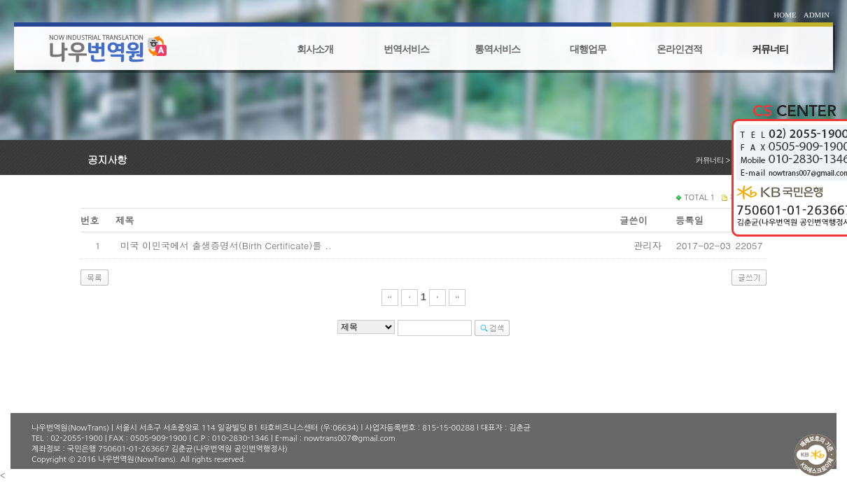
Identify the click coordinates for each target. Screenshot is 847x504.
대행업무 (588, 49)
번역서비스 (406, 49)
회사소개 (315, 49)
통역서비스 (497, 49)
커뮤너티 (770, 49)
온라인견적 (679, 49)
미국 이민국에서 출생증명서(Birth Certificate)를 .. (226, 245)
